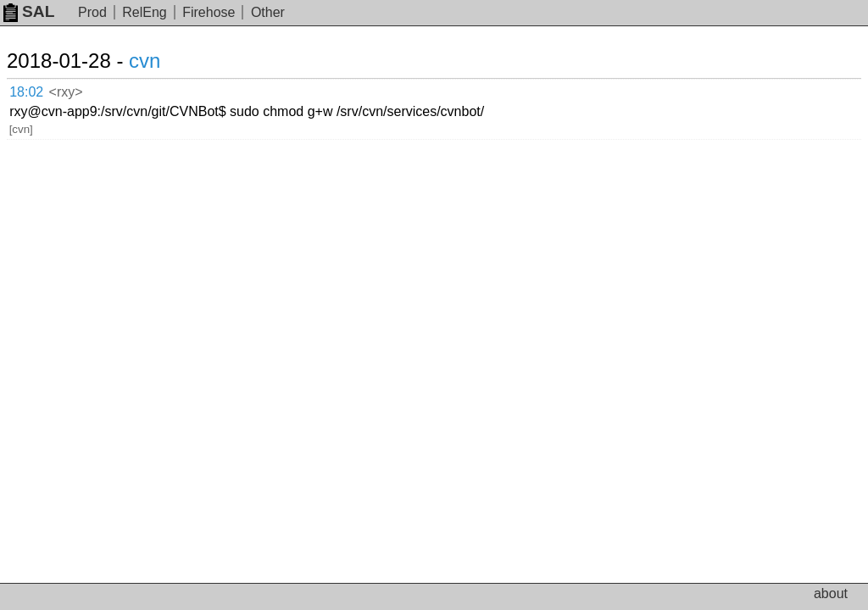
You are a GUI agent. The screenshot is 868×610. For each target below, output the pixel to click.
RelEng (144, 12)
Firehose (209, 12)
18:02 (26, 92)
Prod (92, 12)
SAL (29, 11)
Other (268, 12)
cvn (145, 61)
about (831, 593)
